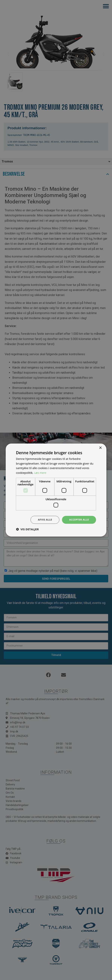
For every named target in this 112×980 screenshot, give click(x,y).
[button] (27, 530)
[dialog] (56, 490)
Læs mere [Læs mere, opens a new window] (41, 472)
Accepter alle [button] (78, 520)
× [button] (100, 448)
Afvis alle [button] (43, 520)
